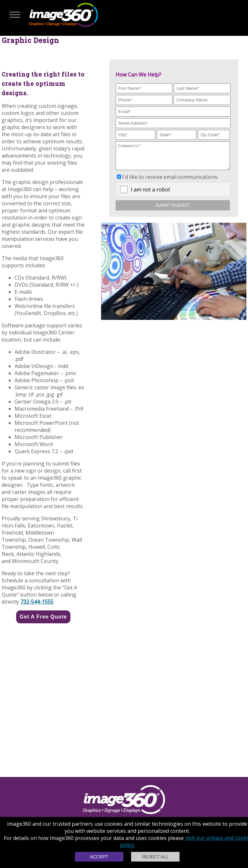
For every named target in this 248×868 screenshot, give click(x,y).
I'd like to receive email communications (170, 182)
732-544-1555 (37, 602)
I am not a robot (150, 194)
